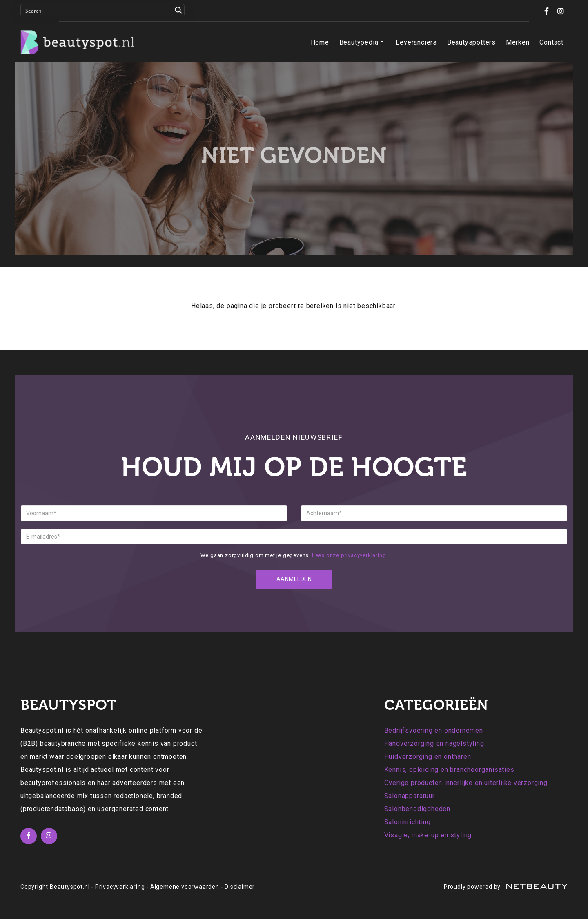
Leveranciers (416, 42)
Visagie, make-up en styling (428, 835)
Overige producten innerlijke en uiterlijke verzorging (466, 783)
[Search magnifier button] (178, 10)
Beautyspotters (471, 42)
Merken (518, 42)
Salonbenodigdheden (417, 809)
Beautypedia (363, 42)
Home (320, 42)
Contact (551, 42)
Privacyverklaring (120, 887)
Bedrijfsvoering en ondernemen (434, 730)
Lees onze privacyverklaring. (350, 555)
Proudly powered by (506, 887)
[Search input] (97, 10)
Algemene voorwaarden (185, 887)
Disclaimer (240, 887)
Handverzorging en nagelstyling (434, 743)
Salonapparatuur (410, 796)
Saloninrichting (408, 822)
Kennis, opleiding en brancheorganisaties (449, 770)
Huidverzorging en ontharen (428, 757)
